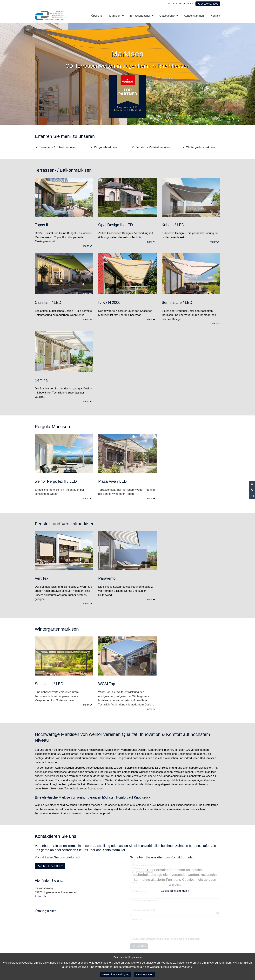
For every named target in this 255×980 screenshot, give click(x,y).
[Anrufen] (252, 490)
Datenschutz (120, 957)
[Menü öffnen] (252, 484)
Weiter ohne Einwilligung (116, 974)
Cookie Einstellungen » (175, 891)
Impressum (135, 957)
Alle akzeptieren (144, 974)
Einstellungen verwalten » (177, 967)
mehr (88, 246)
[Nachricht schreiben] (252, 496)
